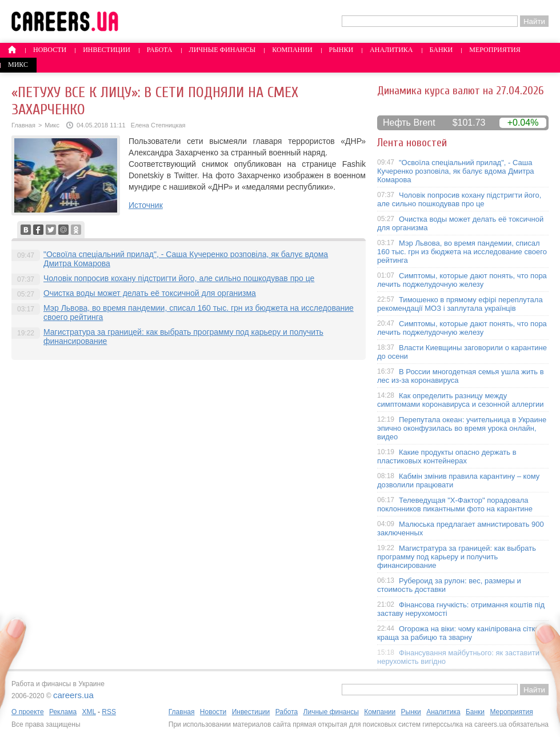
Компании (292, 50)
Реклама (63, 712)
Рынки (341, 50)
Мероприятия (495, 50)
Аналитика (391, 50)
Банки (441, 50)
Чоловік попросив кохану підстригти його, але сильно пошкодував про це (179, 278)
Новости (50, 50)
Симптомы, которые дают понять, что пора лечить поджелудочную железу (462, 280)
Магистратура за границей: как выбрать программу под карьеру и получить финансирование (457, 557)
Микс (18, 65)
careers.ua (73, 695)
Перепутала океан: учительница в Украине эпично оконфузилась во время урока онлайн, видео (462, 428)
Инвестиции (107, 50)
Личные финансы (223, 50)
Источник (146, 205)
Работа (160, 50)
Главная (23, 125)
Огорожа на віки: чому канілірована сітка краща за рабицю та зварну (458, 633)
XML (89, 712)
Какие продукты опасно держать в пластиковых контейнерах (447, 456)
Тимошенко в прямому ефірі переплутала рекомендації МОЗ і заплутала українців (460, 304)
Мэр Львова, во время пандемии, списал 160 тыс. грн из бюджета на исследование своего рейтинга (462, 252)
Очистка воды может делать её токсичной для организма (150, 293)
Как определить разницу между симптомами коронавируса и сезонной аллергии (461, 400)
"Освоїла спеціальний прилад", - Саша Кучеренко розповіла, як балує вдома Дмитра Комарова (456, 171)
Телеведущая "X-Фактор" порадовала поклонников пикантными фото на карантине (455, 504)
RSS (109, 712)
